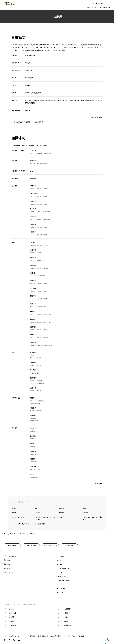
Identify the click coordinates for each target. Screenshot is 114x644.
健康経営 (61, 517)
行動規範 (85, 513)
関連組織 (61, 513)
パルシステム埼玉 (9, 621)
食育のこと (7, 564)
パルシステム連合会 (10, 636)
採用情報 (32, 636)
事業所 (85, 508)
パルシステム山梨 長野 (64, 609)
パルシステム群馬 (62, 613)
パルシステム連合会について (20, 502)
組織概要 (61, 508)
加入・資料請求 (105, 8)
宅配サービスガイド (63, 576)
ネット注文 (100, 3)
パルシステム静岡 (62, 621)
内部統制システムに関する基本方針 (93, 518)
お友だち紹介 (61, 588)
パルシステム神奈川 (10, 613)
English (82, 636)
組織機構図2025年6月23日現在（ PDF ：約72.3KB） (30, 145)
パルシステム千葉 (9, 617)
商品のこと (7, 560)
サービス (60, 572)
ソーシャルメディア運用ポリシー (21, 524)
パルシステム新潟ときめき (65, 625)
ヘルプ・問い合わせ (63, 580)
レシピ (59, 560)
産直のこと (7, 568)
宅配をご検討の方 (92, 8)
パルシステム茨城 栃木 (11, 625)
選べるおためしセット (50, 545)
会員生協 (38, 513)
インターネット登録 (63, 568)
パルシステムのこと (10, 556)
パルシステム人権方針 (18, 517)
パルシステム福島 (62, 617)
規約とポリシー (72, 636)
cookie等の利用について (58, 636)
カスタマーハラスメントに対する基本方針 (45, 518)
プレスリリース (23, 636)
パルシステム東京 (9, 609)
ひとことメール (62, 584)
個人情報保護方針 (40, 524)
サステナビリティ (9, 572)
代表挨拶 (14, 508)
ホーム (6, 534)
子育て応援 (60, 592)
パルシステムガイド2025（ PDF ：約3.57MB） (29, 122)
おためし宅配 (69, 545)
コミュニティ (61, 564)
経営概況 (14, 513)
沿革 (36, 508)
